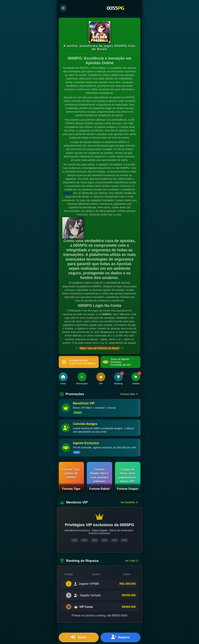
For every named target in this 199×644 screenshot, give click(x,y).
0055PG (68, 193)
